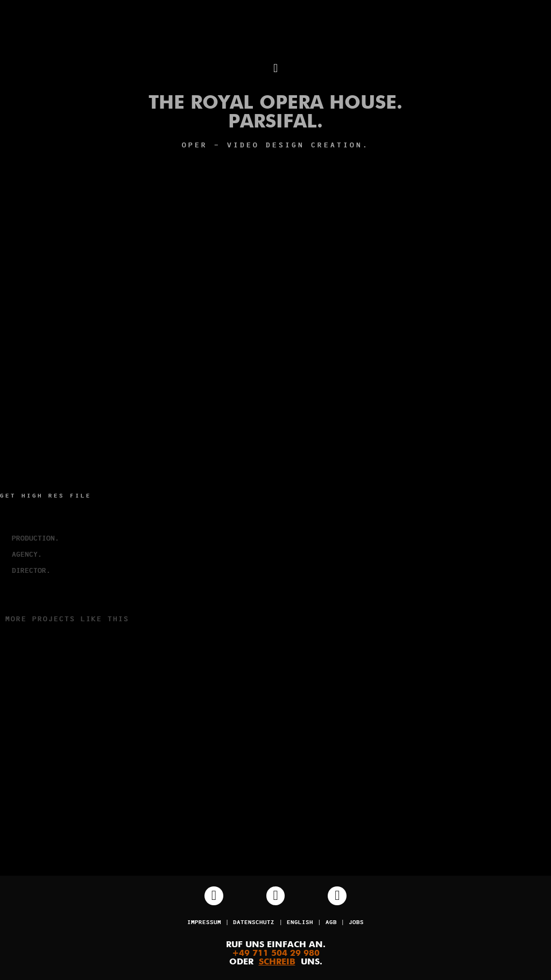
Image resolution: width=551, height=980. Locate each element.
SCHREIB (277, 962)
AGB (331, 923)
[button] (275, 69)
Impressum (204, 923)
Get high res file (46, 496)
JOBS (356, 923)
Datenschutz (254, 923)
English (300, 923)
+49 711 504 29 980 (276, 954)
